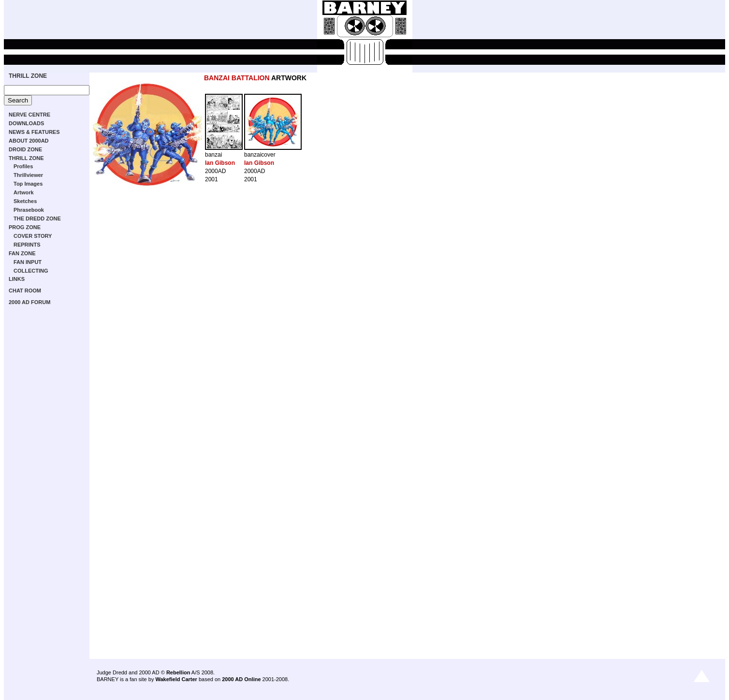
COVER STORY (33, 236)
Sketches (25, 201)
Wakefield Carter (176, 679)
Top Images (28, 184)
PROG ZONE (25, 227)
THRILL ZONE (28, 76)
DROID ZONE (25, 149)
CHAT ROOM (25, 291)
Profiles (23, 166)
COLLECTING (31, 271)
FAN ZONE (22, 253)
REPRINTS (27, 245)
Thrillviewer (28, 175)
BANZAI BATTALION (237, 78)
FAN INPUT (28, 262)
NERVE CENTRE (29, 115)
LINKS (17, 279)
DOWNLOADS (26, 123)
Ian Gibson (220, 163)
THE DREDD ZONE (37, 219)
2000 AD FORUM (29, 302)
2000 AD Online (241, 679)
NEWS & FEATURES (34, 132)
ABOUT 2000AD (29, 141)
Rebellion (178, 672)
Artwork (24, 192)
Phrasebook (29, 210)
